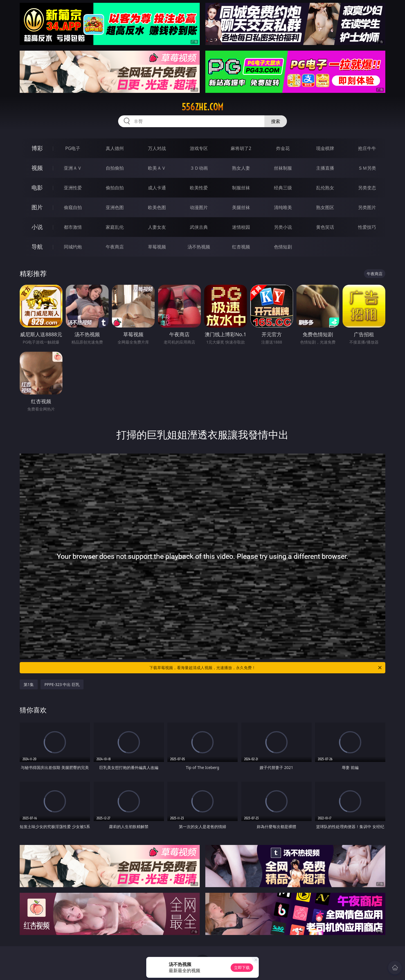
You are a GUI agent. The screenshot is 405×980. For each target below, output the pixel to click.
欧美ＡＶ (157, 168)
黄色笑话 (325, 227)
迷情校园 (241, 227)
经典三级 (283, 188)
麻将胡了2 (241, 148)
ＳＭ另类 (367, 168)
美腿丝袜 (241, 207)
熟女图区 (325, 207)
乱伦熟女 (325, 188)
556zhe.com (202, 107)
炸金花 (283, 148)
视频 (37, 168)
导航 (37, 247)
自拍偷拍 (115, 168)
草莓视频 (157, 247)
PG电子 (73, 148)
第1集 (29, 684)
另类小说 (283, 227)
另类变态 (367, 188)
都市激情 (73, 227)
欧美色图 (157, 207)
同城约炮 (73, 247)
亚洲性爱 (73, 188)
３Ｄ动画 (199, 168)
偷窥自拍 (73, 207)
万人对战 (157, 148)
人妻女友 (157, 227)
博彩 (37, 148)
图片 (37, 207)
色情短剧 (283, 247)
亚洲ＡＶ (73, 168)
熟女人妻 (241, 168)
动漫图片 (199, 207)
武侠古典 (199, 227)
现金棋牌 (325, 148)
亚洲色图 (115, 207)
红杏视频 (241, 247)
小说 (37, 227)
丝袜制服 (283, 168)
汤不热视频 (199, 247)
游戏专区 (199, 148)
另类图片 (367, 207)
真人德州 (115, 148)
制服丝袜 (241, 188)
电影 (37, 188)
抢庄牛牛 (367, 148)
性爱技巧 (367, 227)
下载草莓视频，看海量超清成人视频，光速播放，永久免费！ (266, 668)
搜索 (276, 121)
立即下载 (242, 967)
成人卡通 (157, 188)
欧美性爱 (199, 188)
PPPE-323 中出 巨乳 (62, 684)
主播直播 (325, 168)
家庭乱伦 (115, 227)
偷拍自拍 (115, 188)
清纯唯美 (283, 207)
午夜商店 (115, 247)
